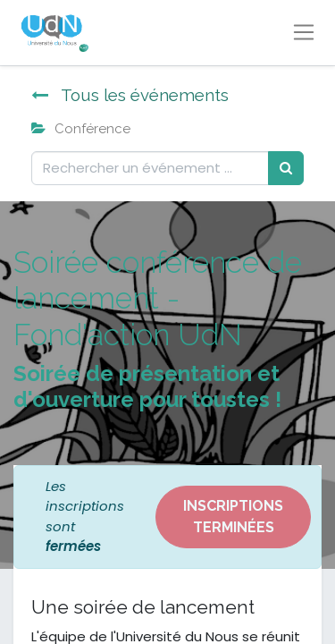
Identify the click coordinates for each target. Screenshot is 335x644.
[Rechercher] (286, 169)
